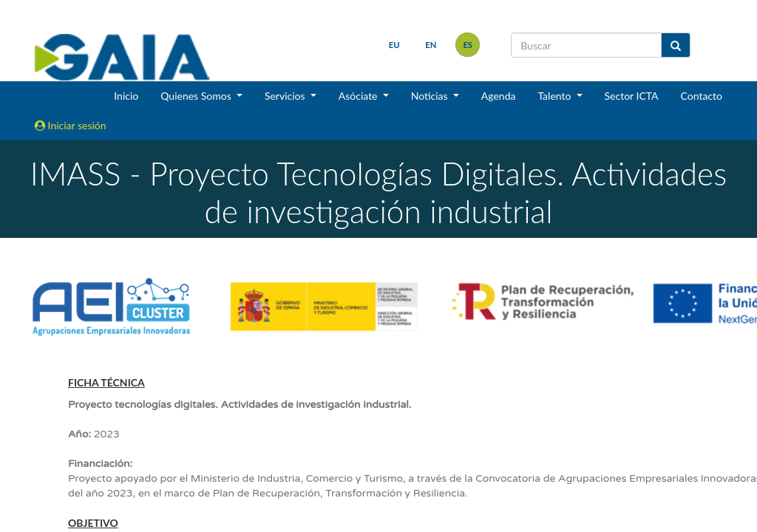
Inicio (126, 96)
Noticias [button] (431, 96)
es (468, 45)
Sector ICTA (632, 96)
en (431, 45)
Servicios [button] (286, 96)
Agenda (499, 96)
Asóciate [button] (359, 96)
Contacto (702, 96)
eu (394, 45)
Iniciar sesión (71, 125)
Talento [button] (556, 96)
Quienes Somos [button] (197, 96)
